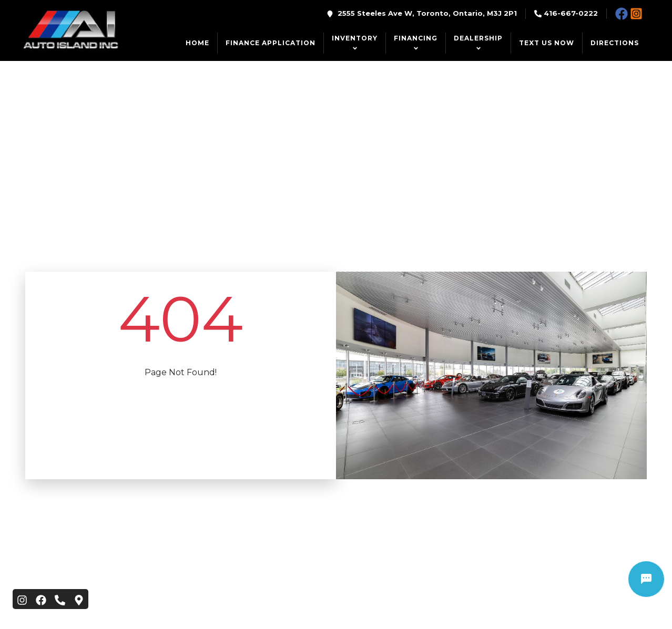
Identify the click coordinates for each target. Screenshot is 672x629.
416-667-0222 (571, 13)
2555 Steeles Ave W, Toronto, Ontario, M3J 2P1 (427, 13)
